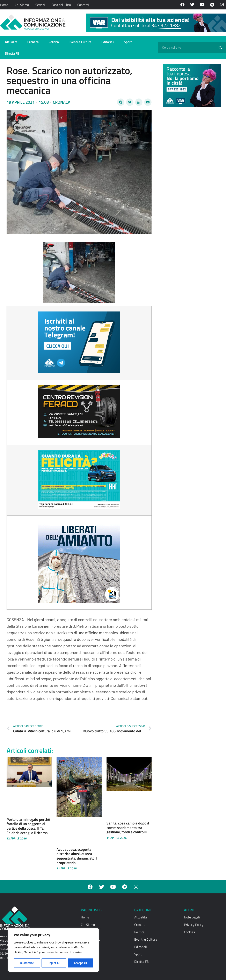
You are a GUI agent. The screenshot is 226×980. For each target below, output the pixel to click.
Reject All (54, 963)
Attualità (11, 42)
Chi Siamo (22, 5)
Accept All (81, 963)
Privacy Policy (194, 925)
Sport (128, 42)
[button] (121, 102)
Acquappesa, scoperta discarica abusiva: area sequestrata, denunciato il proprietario (77, 856)
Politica (54, 42)
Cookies (189, 932)
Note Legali (192, 917)
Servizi (40, 5)
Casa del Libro (61, 5)
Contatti (83, 5)
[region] (53, 950)
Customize (27, 963)
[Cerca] (220, 48)
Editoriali (108, 42)
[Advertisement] (194, 174)
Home (4, 5)
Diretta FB (12, 53)
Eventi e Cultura (80, 42)
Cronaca (33, 42)
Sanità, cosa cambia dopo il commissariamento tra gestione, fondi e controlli (128, 828)
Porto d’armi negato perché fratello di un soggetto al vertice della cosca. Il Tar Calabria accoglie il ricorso (28, 826)
